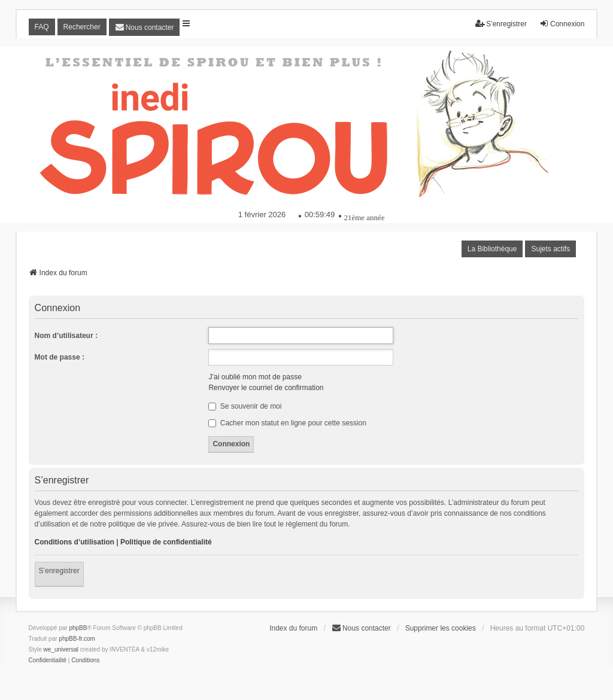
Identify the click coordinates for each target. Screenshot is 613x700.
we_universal (61, 649)
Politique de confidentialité (166, 542)
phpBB (78, 628)
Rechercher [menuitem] (82, 27)
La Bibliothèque (492, 249)
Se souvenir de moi (245, 406)
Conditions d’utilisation (75, 542)
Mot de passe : (60, 357)
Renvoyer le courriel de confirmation (266, 388)
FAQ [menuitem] (42, 27)
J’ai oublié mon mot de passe (255, 377)
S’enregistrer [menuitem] (501, 24)
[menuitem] (145, 27)
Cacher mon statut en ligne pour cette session (287, 423)
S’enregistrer (59, 571)
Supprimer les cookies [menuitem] (441, 628)
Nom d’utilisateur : (66, 336)
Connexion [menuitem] (562, 24)
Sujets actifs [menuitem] (550, 249)
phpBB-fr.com (77, 639)
